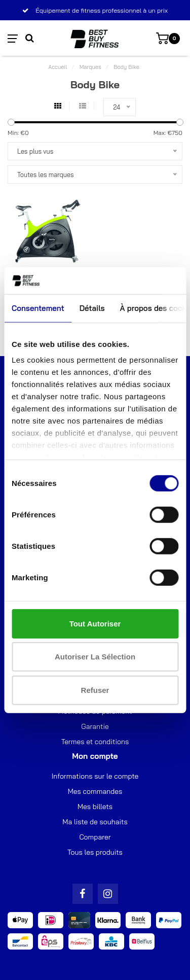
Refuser (95, 690)
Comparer (95, 837)
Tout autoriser (95, 623)
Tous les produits (95, 852)
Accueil (58, 67)
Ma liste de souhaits (95, 822)
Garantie (95, 726)
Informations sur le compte (95, 776)
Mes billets (95, 807)
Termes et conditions (95, 742)
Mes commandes (95, 791)
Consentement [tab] (38, 308)
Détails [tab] (92, 308)
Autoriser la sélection (95, 657)
